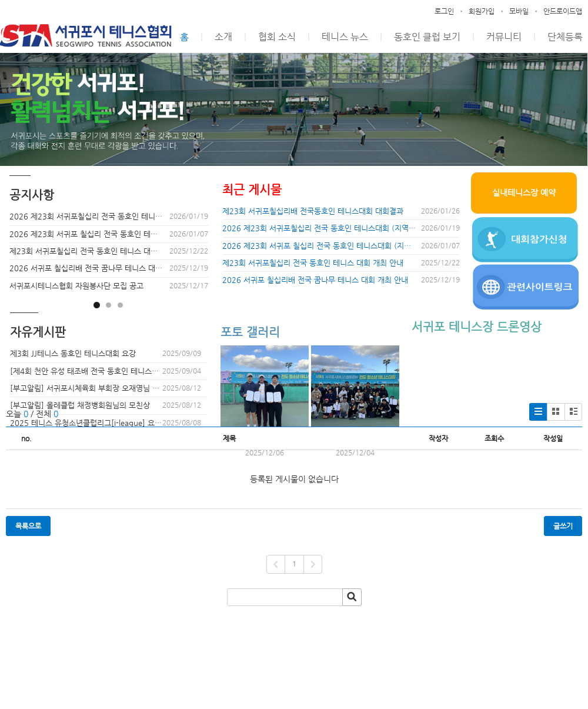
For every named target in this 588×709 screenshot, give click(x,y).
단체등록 (565, 37)
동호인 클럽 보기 (427, 37)
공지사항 (32, 195)
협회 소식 (277, 37)
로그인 (444, 11)
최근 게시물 (252, 190)
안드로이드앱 (563, 11)
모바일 (519, 11)
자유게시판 (38, 332)
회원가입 (482, 11)
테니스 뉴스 (345, 37)
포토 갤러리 (250, 332)
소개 (223, 37)
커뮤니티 (504, 37)
